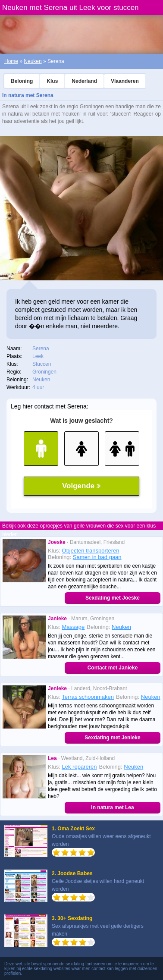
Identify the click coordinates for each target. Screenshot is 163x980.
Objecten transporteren (91, 551)
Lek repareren (80, 767)
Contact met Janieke (113, 668)
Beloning (22, 81)
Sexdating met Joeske (113, 598)
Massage (74, 627)
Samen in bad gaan (97, 557)
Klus (52, 81)
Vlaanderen (125, 81)
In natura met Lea (112, 807)
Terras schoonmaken (88, 697)
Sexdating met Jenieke (112, 738)
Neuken (33, 61)
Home (11, 61)
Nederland (84, 81)
